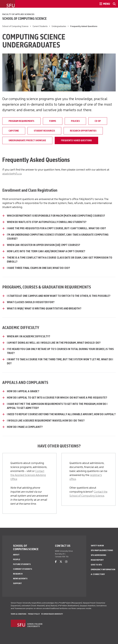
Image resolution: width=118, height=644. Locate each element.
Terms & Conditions (19, 614)
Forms (53, 121)
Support (17, 583)
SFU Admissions (98, 555)
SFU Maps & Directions (102, 550)
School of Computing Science (25, 19)
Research (18, 574)
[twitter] (61, 562)
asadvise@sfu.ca (12, 174)
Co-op (98, 121)
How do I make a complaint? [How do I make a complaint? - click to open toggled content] (25, 427)
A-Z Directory (98, 574)
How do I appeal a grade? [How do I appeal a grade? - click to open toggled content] (23, 391)
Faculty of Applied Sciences (18, 14)
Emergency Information (103, 569)
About (16, 555)
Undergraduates (59, 26)
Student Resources (44, 131)
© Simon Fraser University (52, 614)
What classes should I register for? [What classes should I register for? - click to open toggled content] (31, 302)
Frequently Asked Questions (76, 140)
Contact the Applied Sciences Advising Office (28, 475)
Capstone (14, 131)
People (17, 559)
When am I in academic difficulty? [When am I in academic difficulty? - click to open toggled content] (29, 336)
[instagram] (66, 562)
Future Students (22, 564)
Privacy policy (34, 614)
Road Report (97, 560)
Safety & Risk (97, 546)
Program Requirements (21, 121)
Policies (75, 121)
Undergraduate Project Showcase (27, 140)
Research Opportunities (83, 131)
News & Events (20, 579)
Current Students (40, 26)
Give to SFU (96, 565)
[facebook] (56, 562)
